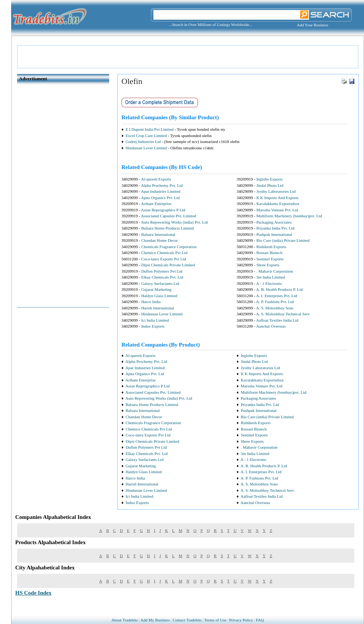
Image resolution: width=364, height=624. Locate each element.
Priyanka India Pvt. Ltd (275, 228)
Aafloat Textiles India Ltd (277, 320)
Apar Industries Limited (161, 191)
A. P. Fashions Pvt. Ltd (275, 302)
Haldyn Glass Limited (159, 296)
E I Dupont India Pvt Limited (149, 129)
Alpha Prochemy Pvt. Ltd (162, 185)
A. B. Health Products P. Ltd (279, 289)
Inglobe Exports (269, 179)
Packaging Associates (274, 222)
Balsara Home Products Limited (167, 228)
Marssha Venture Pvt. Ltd (277, 210)
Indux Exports (153, 326)
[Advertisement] (188, 57)
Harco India (151, 302)
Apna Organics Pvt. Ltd (160, 198)
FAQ (260, 620)
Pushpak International (274, 234)
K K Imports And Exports (277, 198)
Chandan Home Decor (159, 240)
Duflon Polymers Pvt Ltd (162, 271)
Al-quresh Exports (156, 179)
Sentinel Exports (270, 259)
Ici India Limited (155, 320)
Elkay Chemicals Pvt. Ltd (162, 277)
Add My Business (155, 620)
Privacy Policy (241, 620)
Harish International (157, 308)
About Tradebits (125, 620)
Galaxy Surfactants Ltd (160, 283)
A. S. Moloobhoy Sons (275, 308)
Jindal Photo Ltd (270, 185)
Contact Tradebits (187, 620)
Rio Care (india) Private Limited (283, 240)
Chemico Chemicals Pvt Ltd (164, 253)
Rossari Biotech (269, 253)
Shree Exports (268, 265)
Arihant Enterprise (156, 204)
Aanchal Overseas (271, 326)
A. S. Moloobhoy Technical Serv (283, 314)
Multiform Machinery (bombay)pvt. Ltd (289, 216)
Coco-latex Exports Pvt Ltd (164, 259)
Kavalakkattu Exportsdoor (278, 204)
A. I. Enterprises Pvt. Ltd (277, 296)
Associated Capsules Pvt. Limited (169, 216)
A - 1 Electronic (269, 283)
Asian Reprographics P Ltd (163, 210)
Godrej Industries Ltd (143, 142)
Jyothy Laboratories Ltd (276, 191)
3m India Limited (271, 277)
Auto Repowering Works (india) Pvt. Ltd (175, 222)
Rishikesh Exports (271, 247)
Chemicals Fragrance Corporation (169, 247)
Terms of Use (215, 620)
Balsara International (158, 234)
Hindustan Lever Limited (146, 148)
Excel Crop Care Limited (146, 136)
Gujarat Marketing (156, 289)
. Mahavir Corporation (275, 271)
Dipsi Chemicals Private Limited (168, 265)
